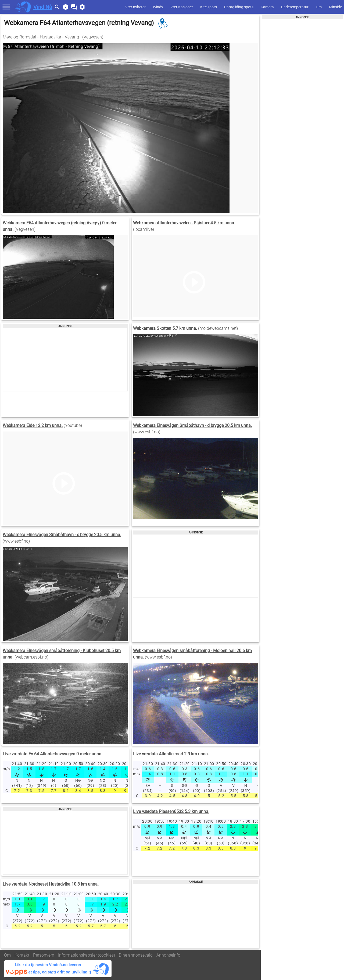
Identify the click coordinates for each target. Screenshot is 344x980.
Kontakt (22, 955)
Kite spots (209, 7)
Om (319, 7)
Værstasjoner (182, 7)
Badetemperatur (295, 7)
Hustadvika (51, 37)
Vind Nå (43, 7)
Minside (335, 7)
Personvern (44, 955)
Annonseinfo (168, 955)
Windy (158, 7)
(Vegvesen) (93, 37)
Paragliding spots (239, 7)
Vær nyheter (135, 7)
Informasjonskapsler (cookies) (87, 955)
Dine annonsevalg (136, 955)
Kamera (267, 7)
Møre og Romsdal (19, 37)
